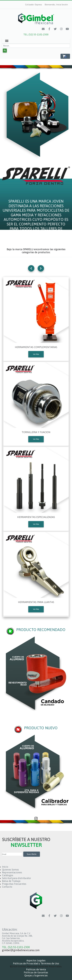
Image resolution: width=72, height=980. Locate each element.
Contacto (7, 887)
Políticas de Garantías (36, 972)
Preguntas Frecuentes (14, 884)
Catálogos (8, 875)
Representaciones (12, 872)
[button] (65, 56)
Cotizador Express (34, 5)
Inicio (5, 867)
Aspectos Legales (36, 960)
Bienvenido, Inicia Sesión (56, 5)
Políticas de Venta (36, 969)
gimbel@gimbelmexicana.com (21, 950)
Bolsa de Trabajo (11, 881)
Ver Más (36, 354)
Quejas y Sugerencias (36, 975)
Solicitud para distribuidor (17, 878)
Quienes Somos (10, 870)
